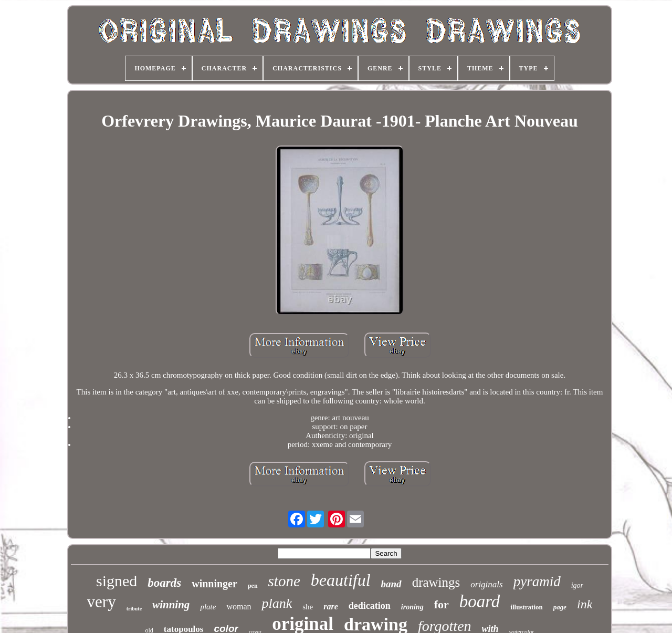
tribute (134, 609)
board (480, 601)
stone (284, 581)
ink (585, 604)
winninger (214, 584)
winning (171, 605)
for (442, 604)
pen (253, 586)
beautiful (341, 580)
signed (117, 581)
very (102, 602)
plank (277, 603)
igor (577, 585)
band (391, 584)
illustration (526, 607)
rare (331, 606)
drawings (436, 582)
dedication (370, 606)
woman (239, 606)
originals (486, 584)
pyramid (537, 582)
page (560, 607)
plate (208, 607)
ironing (412, 607)
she (308, 607)
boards (164, 583)
